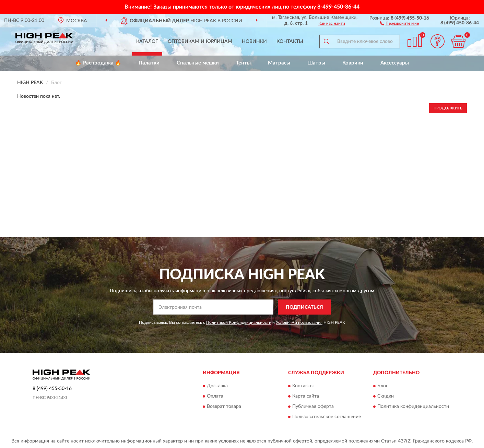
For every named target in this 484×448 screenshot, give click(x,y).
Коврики (353, 63)
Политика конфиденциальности (413, 406)
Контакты (290, 42)
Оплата (215, 396)
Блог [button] (383, 386)
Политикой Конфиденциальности (239, 322)
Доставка (217, 386)
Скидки (386, 396)
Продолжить (448, 108)
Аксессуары (395, 63)
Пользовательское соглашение (327, 417)
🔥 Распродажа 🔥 (98, 63)
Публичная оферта (313, 406)
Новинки (254, 42)
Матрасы (279, 63)
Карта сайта (306, 396)
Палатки (149, 63)
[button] (399, 23)
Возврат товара (224, 406)
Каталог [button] (147, 42)
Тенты (243, 63)
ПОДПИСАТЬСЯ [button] (304, 307)
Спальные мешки (198, 63)
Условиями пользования (299, 322)
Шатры (316, 63)
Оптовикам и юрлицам (200, 42)
